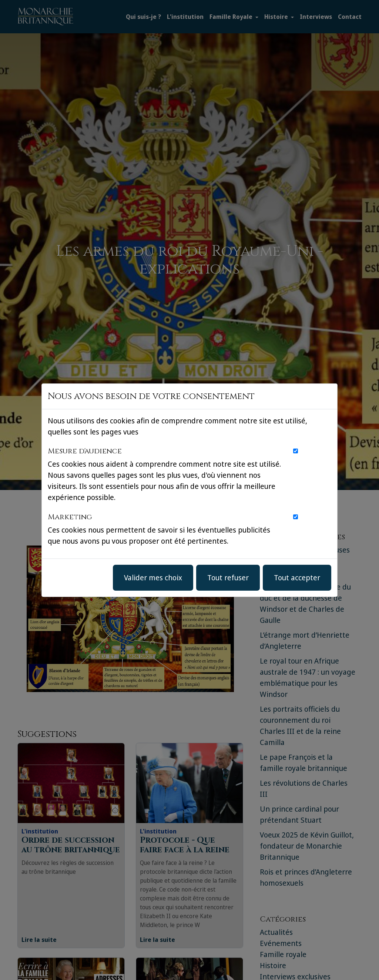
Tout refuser (228, 578)
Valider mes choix (153, 578)
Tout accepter (297, 578)
